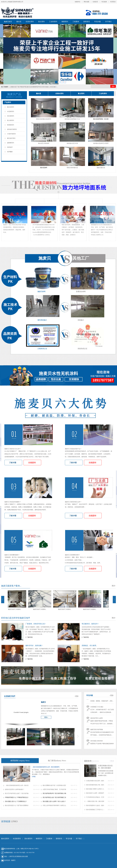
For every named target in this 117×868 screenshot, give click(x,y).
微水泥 (19, 22)
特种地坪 (10, 147)
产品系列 (8, 102)
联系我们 (113, 2)
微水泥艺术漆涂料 (44, 143)
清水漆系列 (11, 116)
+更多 (111, 695)
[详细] (34, 777)
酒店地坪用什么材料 (97, 720)
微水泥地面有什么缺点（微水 (95, 805)
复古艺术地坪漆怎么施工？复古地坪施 (17, 793)
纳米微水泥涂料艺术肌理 (101, 143)
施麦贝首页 (8, 22)
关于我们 (108, 22)
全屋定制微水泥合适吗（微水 (95, 781)
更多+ (114, 586)
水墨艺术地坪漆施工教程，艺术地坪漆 (54, 789)
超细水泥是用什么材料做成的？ (15, 789)
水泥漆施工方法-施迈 (97, 709)
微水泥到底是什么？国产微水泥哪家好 (17, 805)
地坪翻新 (10, 152)
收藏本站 (78, 2)
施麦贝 (13, 860)
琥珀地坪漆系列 (12, 129)
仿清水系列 (30, 22)
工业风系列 (53, 22)
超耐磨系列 (11, 143)
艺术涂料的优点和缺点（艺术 (95, 797)
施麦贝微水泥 (101, 168)
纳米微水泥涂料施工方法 (72, 119)
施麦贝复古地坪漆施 (97, 731)
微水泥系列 (11, 107)
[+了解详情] (29, 637)
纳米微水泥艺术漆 (72, 143)
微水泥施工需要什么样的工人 (95, 789)
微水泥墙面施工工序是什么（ (95, 810)
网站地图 (86, 2)
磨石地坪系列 (11, 138)
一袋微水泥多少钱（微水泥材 (95, 801)
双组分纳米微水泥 (72, 168)
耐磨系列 (65, 22)
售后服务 (104, 2)
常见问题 (97, 22)
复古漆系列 (11, 120)
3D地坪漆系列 (11, 134)
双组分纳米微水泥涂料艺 (44, 119)
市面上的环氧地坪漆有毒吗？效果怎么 (54, 805)
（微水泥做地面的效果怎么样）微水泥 (17, 785)
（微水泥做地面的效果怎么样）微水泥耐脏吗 (46, 767)
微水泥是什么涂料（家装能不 (95, 793)
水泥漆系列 (11, 111)
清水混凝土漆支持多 (97, 743)
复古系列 (41, 22)
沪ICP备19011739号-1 (32, 849)
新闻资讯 (87, 22)
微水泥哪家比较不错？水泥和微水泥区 (54, 785)
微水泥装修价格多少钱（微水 (95, 785)
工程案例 (76, 22)
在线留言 (95, 2)
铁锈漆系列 (11, 125)
